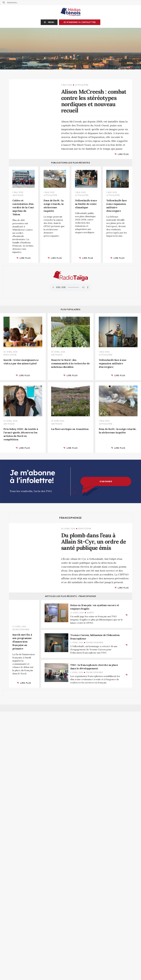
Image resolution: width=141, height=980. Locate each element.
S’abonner (106, 481)
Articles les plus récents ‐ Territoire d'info (70, 819)
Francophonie (70, 518)
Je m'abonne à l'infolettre (80, 22)
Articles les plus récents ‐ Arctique (70, 722)
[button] (49, 22)
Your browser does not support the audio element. (70, 287)
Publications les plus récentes (70, 163)
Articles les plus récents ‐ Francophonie (71, 596)
